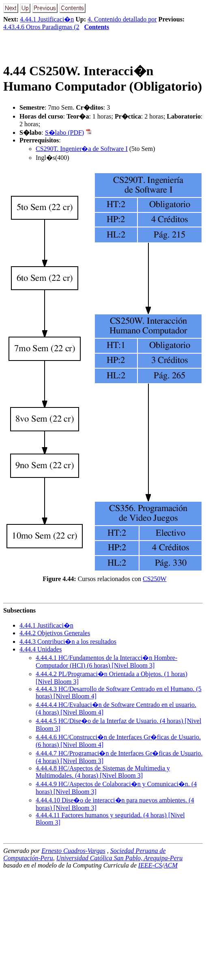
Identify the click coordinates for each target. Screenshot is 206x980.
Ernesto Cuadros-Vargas (73, 851)
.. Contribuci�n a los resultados (68, 642)
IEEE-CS (150, 865)
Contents (97, 27)
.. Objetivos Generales (55, 633)
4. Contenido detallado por (122, 19)
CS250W (155, 579)
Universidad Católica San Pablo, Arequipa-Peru (120, 858)
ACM (171, 865)
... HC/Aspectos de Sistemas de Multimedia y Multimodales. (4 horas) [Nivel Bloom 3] (103, 772)
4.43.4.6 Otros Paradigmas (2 (41, 27)
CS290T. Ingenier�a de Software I (82, 149)
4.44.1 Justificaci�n (47, 19)
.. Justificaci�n (46, 625)
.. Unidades (41, 649)
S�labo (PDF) (64, 133)
